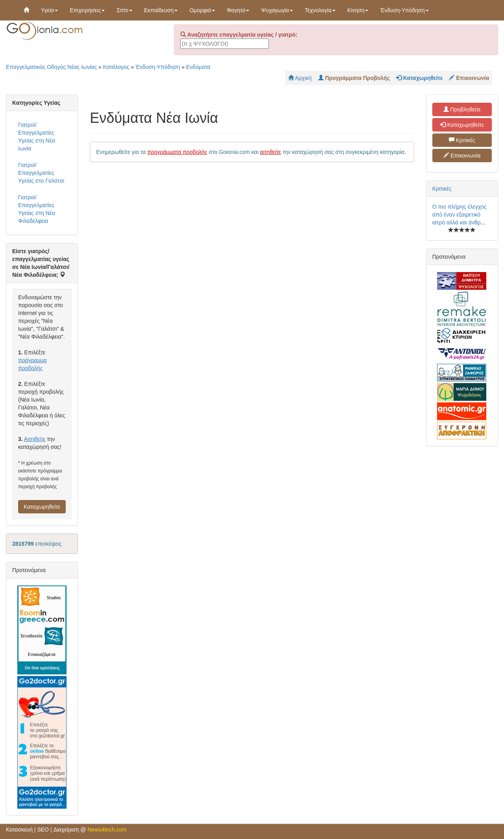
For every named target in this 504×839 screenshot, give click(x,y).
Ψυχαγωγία (277, 10)
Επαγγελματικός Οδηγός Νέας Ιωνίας (51, 67)
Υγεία (49, 10)
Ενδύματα (198, 67)
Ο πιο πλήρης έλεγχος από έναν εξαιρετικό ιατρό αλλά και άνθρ (460, 215)
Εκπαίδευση (161, 10)
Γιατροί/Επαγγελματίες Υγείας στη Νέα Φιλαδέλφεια (37, 209)
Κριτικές (462, 140)
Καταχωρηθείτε (42, 507)
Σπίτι (124, 10)
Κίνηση (358, 10)
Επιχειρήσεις (87, 10)
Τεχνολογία (320, 10)
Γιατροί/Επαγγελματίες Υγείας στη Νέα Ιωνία (37, 137)
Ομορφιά (202, 10)
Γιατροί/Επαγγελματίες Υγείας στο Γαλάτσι (41, 173)
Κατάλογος (116, 67)
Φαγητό (238, 10)
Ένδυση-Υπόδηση (404, 10)
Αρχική (300, 78)
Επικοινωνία (462, 156)
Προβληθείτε (462, 109)
